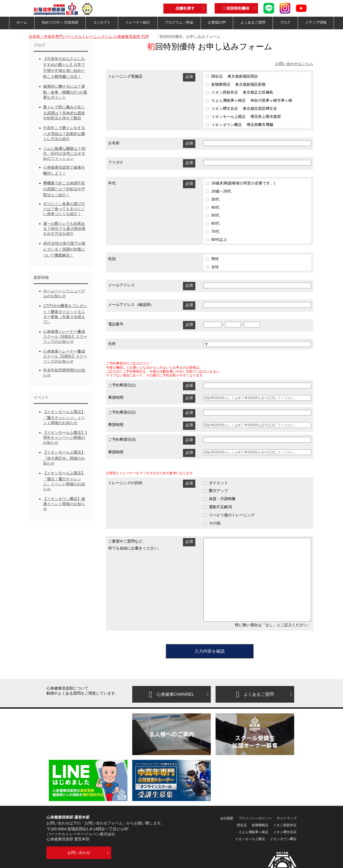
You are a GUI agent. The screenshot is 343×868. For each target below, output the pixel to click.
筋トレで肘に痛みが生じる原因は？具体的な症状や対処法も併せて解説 (64, 113)
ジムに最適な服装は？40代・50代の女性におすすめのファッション (64, 154)
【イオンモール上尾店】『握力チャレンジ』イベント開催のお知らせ (64, 417)
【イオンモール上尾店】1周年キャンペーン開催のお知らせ (65, 438)
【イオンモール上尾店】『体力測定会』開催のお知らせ (64, 458)
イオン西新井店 (285, 825)
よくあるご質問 (253, 22)
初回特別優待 (236, 8)
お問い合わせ (79, 853)
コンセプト (102, 22)
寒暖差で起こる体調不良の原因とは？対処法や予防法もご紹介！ (64, 189)
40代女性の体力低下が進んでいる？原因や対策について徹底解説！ (64, 249)
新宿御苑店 (260, 825)
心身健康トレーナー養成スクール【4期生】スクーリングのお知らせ (65, 337)
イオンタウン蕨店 (283, 839)
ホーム (22, 22)
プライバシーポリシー (255, 818)
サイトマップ (287, 818)
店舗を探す (185, 8)
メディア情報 (316, 22)
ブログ (285, 22)
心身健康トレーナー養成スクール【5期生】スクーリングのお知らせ (65, 356)
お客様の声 (217, 22)
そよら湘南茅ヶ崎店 (253, 832)
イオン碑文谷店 (285, 832)
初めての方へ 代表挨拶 (60, 22)
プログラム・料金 (179, 22)
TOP (89, 37)
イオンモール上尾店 (250, 839)
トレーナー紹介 (138, 22)
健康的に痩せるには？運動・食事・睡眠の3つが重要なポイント (65, 92)
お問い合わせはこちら (294, 64)
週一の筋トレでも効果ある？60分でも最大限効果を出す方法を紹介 (64, 229)
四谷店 (242, 825)
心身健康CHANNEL (171, 695)
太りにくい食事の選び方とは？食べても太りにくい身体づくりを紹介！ (64, 209)
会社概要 (227, 818)
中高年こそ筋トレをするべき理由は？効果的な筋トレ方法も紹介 (64, 133)
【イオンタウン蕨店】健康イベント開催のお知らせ (64, 504)
